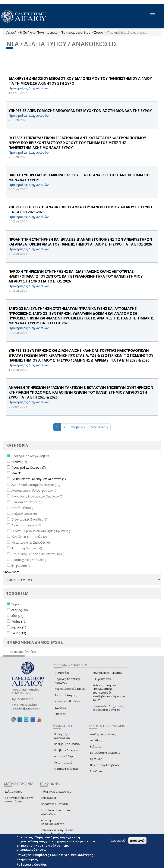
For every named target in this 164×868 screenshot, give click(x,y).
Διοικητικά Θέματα (66, 756)
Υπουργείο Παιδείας (68, 701)
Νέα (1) (16, 473)
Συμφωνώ (118, 840)
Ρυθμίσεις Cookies (32, 864)
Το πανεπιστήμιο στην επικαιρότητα (19, 800)
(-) (7, 652)
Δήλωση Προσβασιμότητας (52, 822)
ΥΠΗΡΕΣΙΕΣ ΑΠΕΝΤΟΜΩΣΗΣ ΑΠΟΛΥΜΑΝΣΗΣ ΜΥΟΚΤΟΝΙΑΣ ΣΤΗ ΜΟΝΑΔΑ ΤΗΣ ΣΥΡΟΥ (80, 111)
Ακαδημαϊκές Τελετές (103, 734)
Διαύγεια (61, 708)
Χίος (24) (17, 616)
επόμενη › (78, 427)
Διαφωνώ (137, 841)
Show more (11, 572)
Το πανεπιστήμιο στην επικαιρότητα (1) (39, 479)
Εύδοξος (60, 714)
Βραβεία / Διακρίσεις (67, 750)
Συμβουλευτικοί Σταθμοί (70, 689)
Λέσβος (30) (20, 610)
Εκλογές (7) (19, 462)
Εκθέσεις (95, 747)
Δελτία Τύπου (14, 792)
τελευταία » (99, 427)
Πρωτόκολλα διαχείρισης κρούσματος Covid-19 (108, 708)
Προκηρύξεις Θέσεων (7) (29, 467)
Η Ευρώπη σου (102, 679)
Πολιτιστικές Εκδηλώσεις (105, 765)
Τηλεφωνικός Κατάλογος (56, 792)
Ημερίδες (96, 759)
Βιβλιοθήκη (62, 673)
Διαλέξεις (96, 740)
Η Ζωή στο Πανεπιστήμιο (39, 32)
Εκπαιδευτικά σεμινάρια (105, 753)
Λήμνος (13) (19, 627)
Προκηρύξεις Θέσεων (67, 744)
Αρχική (11, 32)
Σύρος (99, 32)
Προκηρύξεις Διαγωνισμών (62, 736)
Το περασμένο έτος (76, 32)
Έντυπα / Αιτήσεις (66, 695)
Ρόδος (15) (19, 622)
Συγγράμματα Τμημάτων (108, 673)
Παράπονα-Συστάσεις (55, 804)
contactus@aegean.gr (26, 709)
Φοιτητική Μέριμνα (66, 769)
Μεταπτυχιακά (63, 763)
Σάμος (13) (19, 633)
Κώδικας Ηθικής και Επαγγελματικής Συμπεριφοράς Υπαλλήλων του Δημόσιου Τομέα (109, 693)
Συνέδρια (96, 771)
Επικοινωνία (48, 798)
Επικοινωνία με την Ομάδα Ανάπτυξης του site (57, 832)
